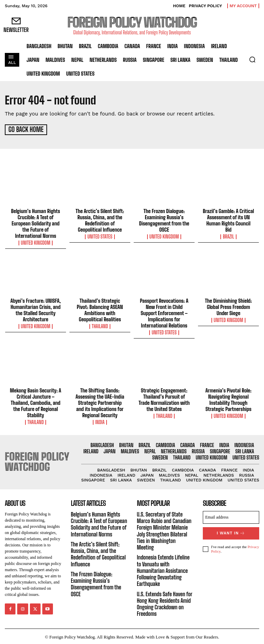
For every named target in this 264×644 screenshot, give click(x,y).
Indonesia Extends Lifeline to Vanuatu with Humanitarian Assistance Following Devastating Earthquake (163, 569)
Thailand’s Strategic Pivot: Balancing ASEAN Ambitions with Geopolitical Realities (100, 309)
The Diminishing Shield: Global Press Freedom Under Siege (228, 306)
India (100, 421)
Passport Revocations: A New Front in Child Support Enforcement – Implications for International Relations (164, 312)
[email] (231, 516)
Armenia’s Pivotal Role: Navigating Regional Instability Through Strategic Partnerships (229, 399)
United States (100, 236)
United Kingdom (36, 242)
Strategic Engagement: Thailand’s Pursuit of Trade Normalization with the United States (164, 399)
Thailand (100, 325)
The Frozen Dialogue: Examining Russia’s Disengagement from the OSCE (164, 219)
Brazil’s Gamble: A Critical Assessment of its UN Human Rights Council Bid (228, 219)
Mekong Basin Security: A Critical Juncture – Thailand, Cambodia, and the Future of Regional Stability (36, 402)
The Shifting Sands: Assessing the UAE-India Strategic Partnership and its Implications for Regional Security (100, 402)
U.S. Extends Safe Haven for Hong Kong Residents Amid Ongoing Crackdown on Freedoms (164, 603)
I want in (231, 532)
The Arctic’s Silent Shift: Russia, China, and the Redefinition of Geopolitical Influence (100, 219)
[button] (252, 59)
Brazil (228, 236)
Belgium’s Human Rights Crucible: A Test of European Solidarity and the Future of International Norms (35, 222)
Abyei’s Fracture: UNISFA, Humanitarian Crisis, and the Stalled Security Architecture (35, 309)
